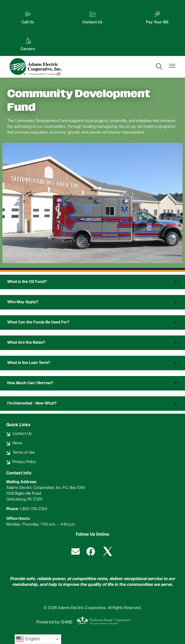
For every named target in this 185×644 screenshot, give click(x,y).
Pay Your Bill (157, 18)
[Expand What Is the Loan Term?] (92, 363)
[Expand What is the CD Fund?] (92, 282)
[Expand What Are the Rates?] (92, 343)
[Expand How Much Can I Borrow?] (92, 383)
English (28, 639)
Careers (28, 45)
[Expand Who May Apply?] (92, 302)
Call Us (28, 18)
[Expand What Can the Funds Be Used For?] (92, 322)
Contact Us (92, 18)
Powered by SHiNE (54, 622)
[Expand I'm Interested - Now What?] (92, 404)
